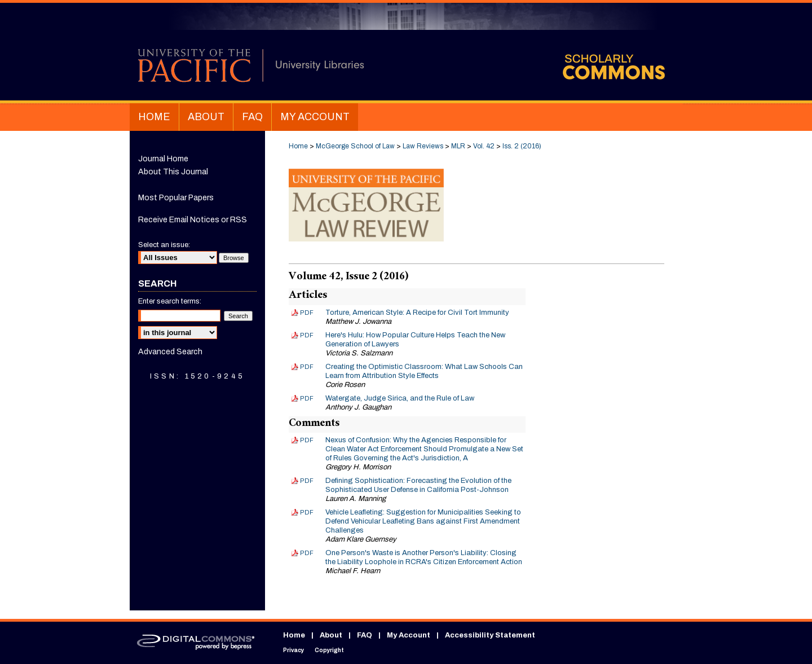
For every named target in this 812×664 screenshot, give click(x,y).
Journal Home (163, 159)
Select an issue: (164, 245)
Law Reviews (423, 146)
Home (298, 146)
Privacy (294, 650)
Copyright (329, 650)
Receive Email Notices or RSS (193, 220)
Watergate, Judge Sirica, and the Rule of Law (400, 398)
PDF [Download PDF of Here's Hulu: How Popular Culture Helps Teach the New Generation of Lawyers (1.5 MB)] (307, 335)
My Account (409, 635)
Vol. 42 (484, 146)
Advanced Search (170, 352)
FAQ (365, 635)
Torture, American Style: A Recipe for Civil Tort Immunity (417, 313)
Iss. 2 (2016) (522, 146)
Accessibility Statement (490, 635)
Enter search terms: (170, 301)
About (331, 635)
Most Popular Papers (176, 198)
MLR (458, 146)
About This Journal (173, 172)
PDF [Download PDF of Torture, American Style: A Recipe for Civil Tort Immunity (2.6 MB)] (307, 313)
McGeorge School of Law (355, 146)
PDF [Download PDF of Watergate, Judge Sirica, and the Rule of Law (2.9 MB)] (307, 398)
